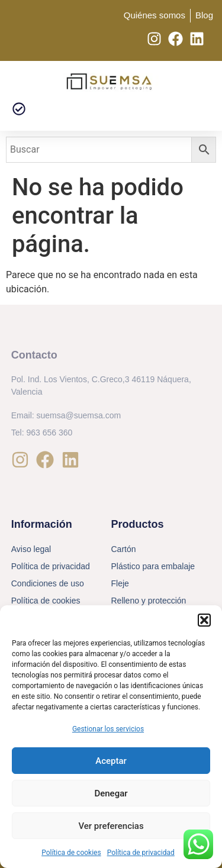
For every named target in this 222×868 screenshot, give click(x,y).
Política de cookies (71, 853)
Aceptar (111, 761)
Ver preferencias (111, 826)
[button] (204, 620)
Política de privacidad (141, 853)
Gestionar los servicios (108, 729)
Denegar (111, 793)
